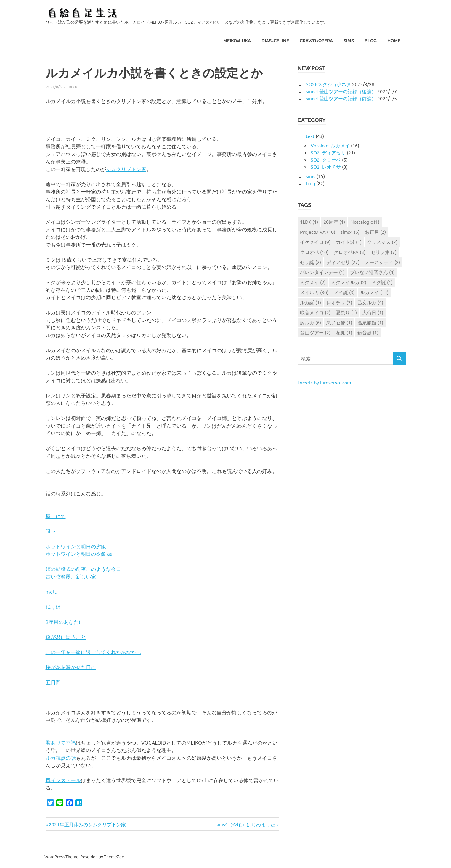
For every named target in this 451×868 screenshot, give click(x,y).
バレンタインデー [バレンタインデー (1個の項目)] (322, 272)
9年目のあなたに (65, 622)
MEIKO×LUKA (237, 41)
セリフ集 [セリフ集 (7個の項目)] (384, 252)
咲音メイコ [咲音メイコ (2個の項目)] (315, 312)
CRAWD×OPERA (316, 41)
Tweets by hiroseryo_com (324, 382)
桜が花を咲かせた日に (71, 667)
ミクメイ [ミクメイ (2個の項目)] (313, 282)
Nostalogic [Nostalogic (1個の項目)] (365, 222)
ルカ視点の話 (61, 757)
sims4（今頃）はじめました (245, 824)
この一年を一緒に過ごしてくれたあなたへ (93, 652)
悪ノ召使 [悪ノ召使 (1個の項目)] (339, 322)
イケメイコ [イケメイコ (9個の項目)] (315, 242)
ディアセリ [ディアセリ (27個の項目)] (343, 262)
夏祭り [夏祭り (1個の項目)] (346, 312)
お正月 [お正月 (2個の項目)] (375, 232)
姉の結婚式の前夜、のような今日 (83, 569)
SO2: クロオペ (326, 160)
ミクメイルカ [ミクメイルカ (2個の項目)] (349, 282)
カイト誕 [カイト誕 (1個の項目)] (349, 242)
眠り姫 (53, 607)
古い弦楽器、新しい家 (71, 576)
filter (52, 531)
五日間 (53, 682)
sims (349, 41)
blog (371, 41)
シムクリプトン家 (126, 169)
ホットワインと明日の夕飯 (76, 546)
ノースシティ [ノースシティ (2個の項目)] (382, 262)
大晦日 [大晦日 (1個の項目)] (373, 312)
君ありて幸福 (61, 742)
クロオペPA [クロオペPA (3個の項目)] (350, 252)
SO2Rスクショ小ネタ (328, 84)
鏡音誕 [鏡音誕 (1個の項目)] (368, 332)
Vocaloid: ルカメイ (330, 145)
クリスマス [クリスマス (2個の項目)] (382, 242)
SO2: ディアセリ (328, 152)
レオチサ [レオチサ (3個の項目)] (339, 302)
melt (51, 591)
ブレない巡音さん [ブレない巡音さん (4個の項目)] (372, 272)
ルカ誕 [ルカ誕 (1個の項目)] (310, 302)
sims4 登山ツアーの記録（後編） (341, 91)
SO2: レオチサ (326, 167)
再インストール (63, 780)
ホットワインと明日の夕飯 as (79, 554)
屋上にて (56, 516)
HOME (394, 41)
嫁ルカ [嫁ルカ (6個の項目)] (310, 322)
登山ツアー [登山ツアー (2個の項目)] (315, 332)
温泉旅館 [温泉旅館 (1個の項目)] (370, 322)
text (310, 136)
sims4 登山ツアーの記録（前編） (341, 98)
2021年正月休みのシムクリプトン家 (87, 824)
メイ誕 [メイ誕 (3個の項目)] (344, 292)
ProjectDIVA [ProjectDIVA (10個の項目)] (318, 232)
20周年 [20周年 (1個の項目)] (334, 222)
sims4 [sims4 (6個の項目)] (350, 232)
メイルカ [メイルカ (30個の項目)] (314, 292)
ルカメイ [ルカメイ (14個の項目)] (374, 292)
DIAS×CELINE (275, 41)
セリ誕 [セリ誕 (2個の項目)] (310, 262)
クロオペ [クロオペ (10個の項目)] (314, 252)
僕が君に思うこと (66, 637)
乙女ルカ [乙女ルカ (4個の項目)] (370, 302)
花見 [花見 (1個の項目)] (344, 332)
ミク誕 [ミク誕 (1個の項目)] (382, 282)
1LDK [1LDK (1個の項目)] (309, 222)
